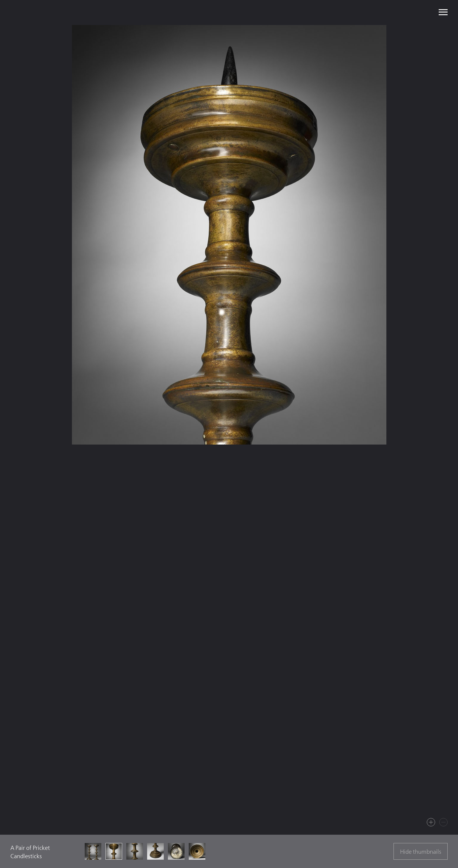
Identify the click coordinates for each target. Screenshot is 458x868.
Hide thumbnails (421, 852)
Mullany (58, 12)
